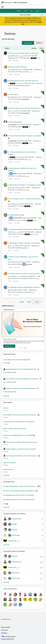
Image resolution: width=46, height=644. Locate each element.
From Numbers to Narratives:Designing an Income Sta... (23, 379)
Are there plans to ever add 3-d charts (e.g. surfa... (25, 273)
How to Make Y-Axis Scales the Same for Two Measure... (21, 415)
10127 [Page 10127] (29, 302)
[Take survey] (9, 346)
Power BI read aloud (9, 463)
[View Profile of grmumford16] (14, 70)
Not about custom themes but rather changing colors (26, 229)
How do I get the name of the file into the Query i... (25, 108)
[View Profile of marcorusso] (29, 264)
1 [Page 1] (12, 302)
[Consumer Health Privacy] (23, 639)
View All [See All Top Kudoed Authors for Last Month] (6, 582)
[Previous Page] (9, 302)
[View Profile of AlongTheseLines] (14, 56)
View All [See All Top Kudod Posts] (6, 507)
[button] (28, 43)
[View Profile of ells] (11, 111)
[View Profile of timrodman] (26, 72)
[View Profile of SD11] (11, 290)
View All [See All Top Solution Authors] (6, 545)
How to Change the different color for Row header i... (22, 456)
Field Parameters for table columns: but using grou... (19, 422)
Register (19, 11)
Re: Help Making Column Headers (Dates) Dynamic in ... (21, 486)
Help (31, 11)
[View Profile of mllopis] (39, 58)
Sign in (26, 11)
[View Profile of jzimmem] (12, 188)
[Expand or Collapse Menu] (3, 7)
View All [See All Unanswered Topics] (6, 396)
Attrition (6, 408)
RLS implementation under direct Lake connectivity (19, 499)
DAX (5, 504)
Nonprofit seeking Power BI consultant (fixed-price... (22, 369)
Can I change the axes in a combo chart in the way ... (26, 199)
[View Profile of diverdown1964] (17, 218)
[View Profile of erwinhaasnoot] (14, 204)
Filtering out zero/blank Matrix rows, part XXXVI (18, 435)
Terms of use (4, 630)
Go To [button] (37, 11)
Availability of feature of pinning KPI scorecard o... (25, 287)
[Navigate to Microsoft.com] (6, 2)
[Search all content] (31, 15)
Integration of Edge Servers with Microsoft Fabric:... (21, 388)
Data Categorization (16, 122)
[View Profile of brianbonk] (13, 262)
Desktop (6, 410)
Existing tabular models (17, 215)
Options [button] (39, 43)
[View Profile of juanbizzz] (25, 248)
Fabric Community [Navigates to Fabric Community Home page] (20, 2)
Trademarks (4, 633)
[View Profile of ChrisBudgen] (13, 276)
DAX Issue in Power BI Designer (18, 67)
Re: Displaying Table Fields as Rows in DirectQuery (19, 495)
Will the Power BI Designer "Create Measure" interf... (26, 185)
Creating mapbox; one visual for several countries (20, 449)
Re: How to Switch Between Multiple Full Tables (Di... (19, 491)
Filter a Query (14, 94)
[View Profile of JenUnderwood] (32, 278)
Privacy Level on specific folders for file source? (24, 53)
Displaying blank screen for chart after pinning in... (24, 81)
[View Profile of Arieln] (35, 220)
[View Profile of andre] (26, 159)
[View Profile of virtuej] (17, 157)
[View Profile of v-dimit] (17, 83)
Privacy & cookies (5, 627)
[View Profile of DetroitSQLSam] (34, 234)
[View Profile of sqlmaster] (27, 85)
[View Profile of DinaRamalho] (13, 97)
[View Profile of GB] (11, 246)
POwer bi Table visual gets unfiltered (14, 428)
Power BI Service (8, 469)
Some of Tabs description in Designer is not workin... (26, 136)
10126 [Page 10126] (22, 302)
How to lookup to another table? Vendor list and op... (22, 442)
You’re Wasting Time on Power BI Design (16, 360)
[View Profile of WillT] (30, 127)
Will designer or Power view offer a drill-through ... (25, 243)
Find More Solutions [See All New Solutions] (6, 475)
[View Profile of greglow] (15, 173)
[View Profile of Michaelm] (12, 232)
